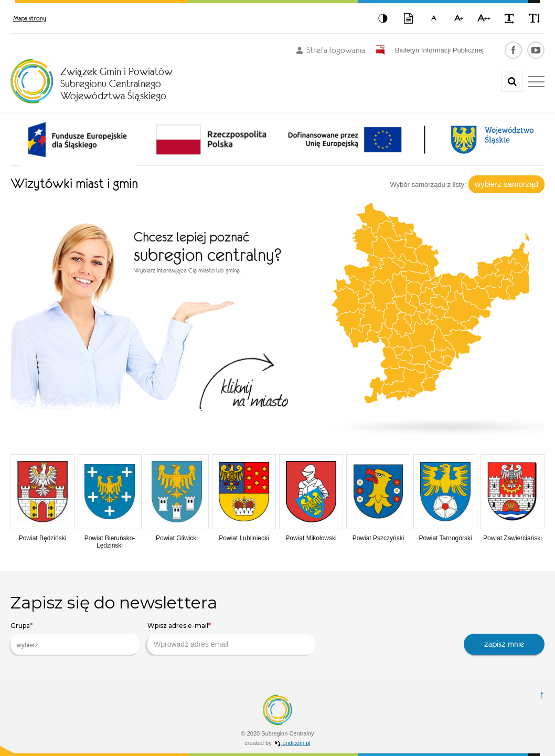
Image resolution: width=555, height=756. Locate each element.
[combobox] (75, 644)
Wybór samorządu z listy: (428, 185)
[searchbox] (67, 645)
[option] (77, 140)
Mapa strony (30, 18)
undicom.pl (293, 743)
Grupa (22, 626)
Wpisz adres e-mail (179, 626)
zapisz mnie (504, 644)
